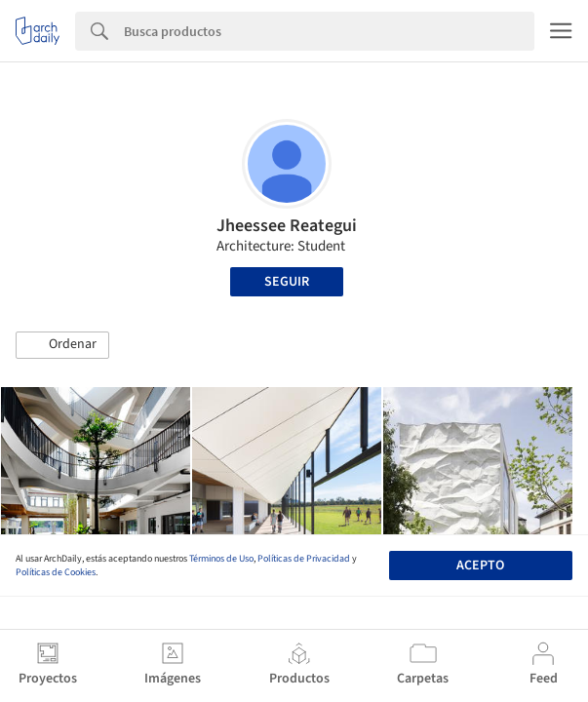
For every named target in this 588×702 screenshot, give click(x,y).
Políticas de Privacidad (304, 559)
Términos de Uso (221, 559)
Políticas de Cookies (56, 572)
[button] (62, 345)
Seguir (287, 282)
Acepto (480, 565)
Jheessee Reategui (287, 226)
